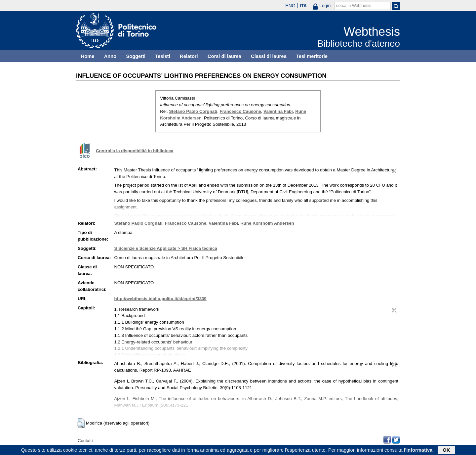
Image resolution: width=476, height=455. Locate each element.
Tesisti (162, 56)
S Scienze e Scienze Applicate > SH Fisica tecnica (166, 248)
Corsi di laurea (224, 56)
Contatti (85, 441)
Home (88, 56)
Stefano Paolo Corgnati (193, 111)
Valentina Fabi (278, 111)
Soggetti (136, 56)
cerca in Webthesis (354, 6)
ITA (303, 6)
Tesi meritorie (312, 56)
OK (446, 451)
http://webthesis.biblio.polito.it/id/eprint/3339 (160, 299)
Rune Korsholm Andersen (267, 223)
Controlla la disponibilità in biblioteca (135, 151)
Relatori (189, 56)
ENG (290, 6)
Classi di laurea (269, 56)
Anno (110, 56)
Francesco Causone (240, 111)
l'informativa (418, 451)
